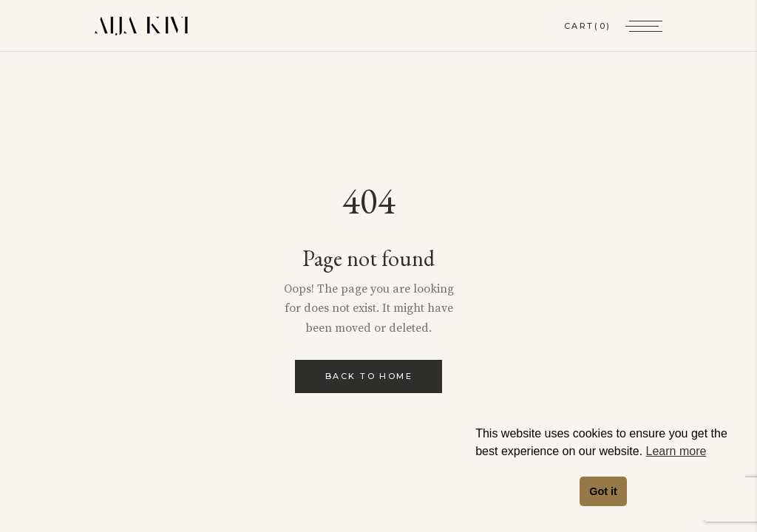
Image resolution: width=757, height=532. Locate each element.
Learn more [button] (676, 451)
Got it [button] (603, 491)
